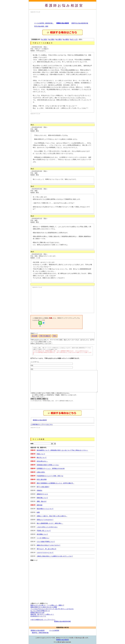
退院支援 (40, 505)
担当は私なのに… (42, 461)
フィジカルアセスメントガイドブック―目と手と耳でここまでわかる (52, 609)
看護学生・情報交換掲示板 (40, 633)
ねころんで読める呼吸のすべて (40, 611)
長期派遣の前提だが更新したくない (48, 465)
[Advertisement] (62, 17)
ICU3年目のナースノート (38, 616)
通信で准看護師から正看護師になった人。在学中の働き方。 (56, 483)
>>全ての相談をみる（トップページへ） (43, 620)
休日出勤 (34, 336)
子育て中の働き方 (45, 336)
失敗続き (40, 490)
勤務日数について (42, 498)
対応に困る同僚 (42, 479)
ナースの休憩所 (54, 630)
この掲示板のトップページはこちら (42, 424)
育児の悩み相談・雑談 (41, 26)
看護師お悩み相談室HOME (62, 621)
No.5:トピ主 (74, 39)
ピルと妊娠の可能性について (46, 542)
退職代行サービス (42, 494)
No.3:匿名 (59, 39)
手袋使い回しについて (44, 531)
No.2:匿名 (51, 39)
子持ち (55, 336)
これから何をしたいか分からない (47, 527)
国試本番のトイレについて (45, 509)
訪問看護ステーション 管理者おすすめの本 (51, 469)
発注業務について (42, 534)
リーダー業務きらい (43, 538)
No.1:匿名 (44, 39)
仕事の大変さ (41, 472)
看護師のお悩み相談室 (40, 420)
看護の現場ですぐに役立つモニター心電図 (44, 607)
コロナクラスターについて (45, 553)
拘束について (41, 454)
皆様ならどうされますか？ (45, 520)
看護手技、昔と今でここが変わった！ (42, 614)
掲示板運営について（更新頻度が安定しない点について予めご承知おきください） (62, 450)
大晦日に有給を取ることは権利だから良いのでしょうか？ (55, 556)
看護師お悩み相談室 (64, 5)
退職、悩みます (42, 501)
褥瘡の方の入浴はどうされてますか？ (49, 545)
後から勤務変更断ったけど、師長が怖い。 (50, 523)
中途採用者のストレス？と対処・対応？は (50, 476)
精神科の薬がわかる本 (37, 613)
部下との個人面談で (43, 487)
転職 (38, 512)
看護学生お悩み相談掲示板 (80, 23)
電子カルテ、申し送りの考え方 (47, 549)
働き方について (42, 458)
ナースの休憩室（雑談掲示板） (44, 23)
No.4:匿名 (66, 39)
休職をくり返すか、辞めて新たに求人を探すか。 (52, 516)
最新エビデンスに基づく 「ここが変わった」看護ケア (47, 605)
